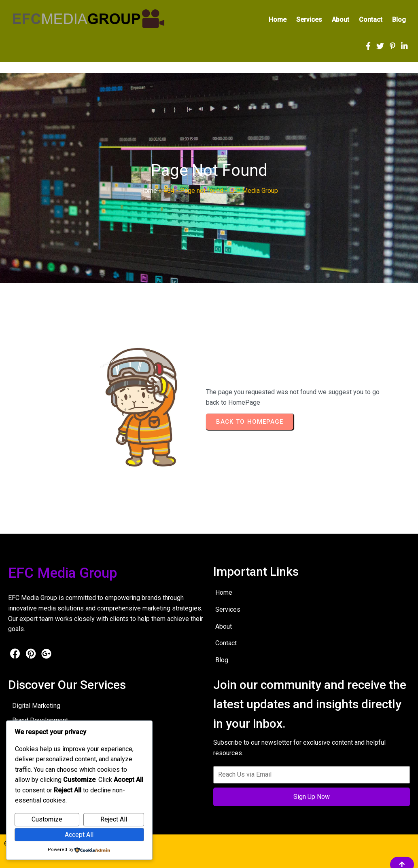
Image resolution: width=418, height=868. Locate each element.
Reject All (114, 819)
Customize (47, 819)
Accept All (79, 835)
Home (149, 191)
